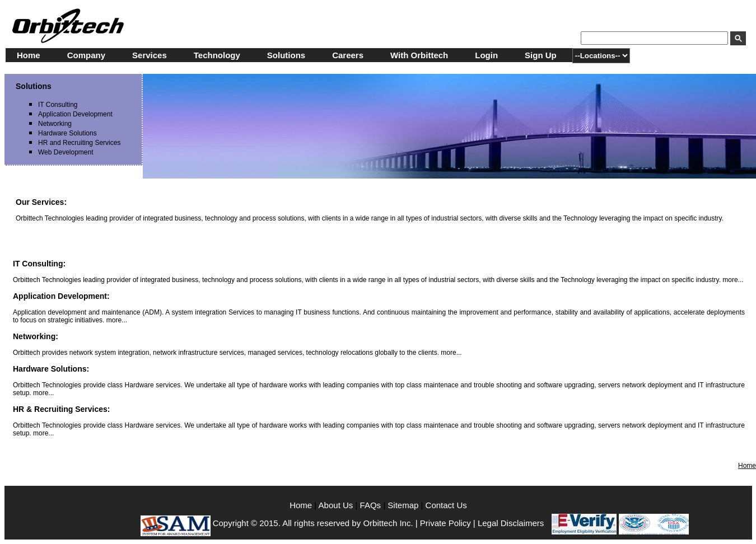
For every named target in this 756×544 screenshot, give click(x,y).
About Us (337, 505)
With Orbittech (419, 55)
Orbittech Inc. (388, 523)
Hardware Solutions (67, 133)
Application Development (75, 114)
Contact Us (446, 505)
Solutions (286, 55)
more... (733, 280)
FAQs (371, 505)
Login (486, 55)
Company (86, 55)
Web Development (66, 152)
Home (29, 55)
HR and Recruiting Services (79, 143)
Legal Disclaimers (511, 523)
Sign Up (541, 55)
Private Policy (445, 523)
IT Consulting (58, 105)
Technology (217, 55)
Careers (348, 55)
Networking (55, 124)
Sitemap (403, 505)
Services (150, 55)
